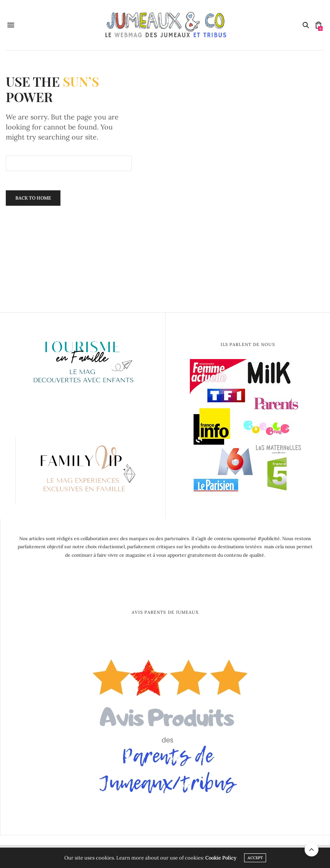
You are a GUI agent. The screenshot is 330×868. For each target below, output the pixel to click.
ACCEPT (255, 858)
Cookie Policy (221, 858)
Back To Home (33, 198)
